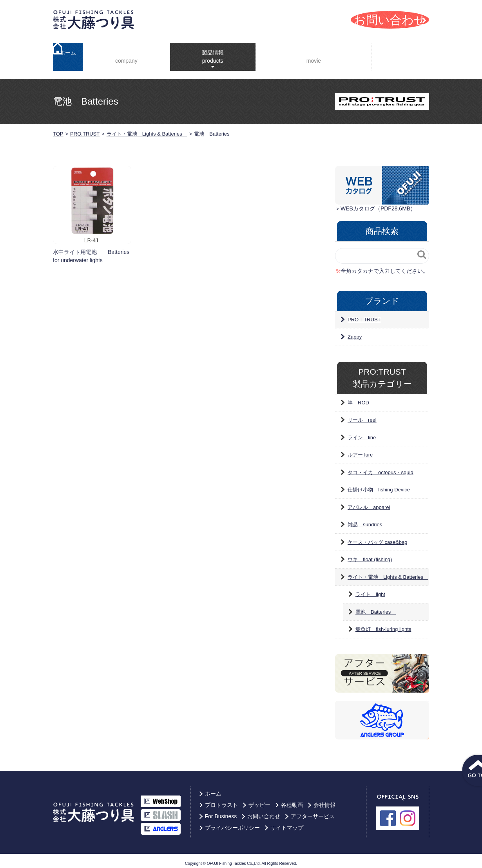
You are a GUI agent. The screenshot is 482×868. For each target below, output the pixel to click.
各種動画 (292, 800)
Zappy (355, 332)
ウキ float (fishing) (370, 555)
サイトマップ (287, 823)
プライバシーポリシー (232, 823)
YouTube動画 (310, 55)
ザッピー (259, 800)
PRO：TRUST (364, 315)
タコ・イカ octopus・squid (381, 468)
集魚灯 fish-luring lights (383, 624)
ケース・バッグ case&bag (377, 537)
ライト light (370, 590)
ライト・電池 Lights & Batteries (147, 129)
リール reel (362, 415)
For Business (402, 54)
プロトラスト (221, 800)
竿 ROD (358, 398)
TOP (58, 129)
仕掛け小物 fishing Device (381, 485)
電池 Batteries (376, 607)
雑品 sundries (365, 520)
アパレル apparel (369, 503)
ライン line (362, 433)
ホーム (68, 54)
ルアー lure (360, 450)
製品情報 (206, 51)
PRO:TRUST (85, 129)
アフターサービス (313, 812)
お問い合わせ (264, 812)
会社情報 (124, 55)
